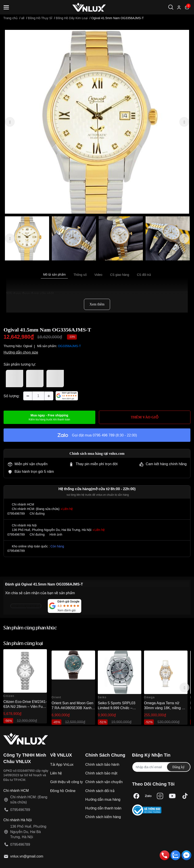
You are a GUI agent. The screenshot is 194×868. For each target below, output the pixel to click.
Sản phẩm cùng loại (23, 644)
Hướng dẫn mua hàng (103, 799)
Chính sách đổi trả (100, 791)
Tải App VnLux (62, 765)
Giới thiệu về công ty (67, 782)
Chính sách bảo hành (102, 765)
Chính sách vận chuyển (104, 782)
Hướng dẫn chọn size (21, 352)
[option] (97, 122)
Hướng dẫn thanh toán (103, 808)
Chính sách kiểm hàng (103, 817)
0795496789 (16, 514)
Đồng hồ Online (63, 791)
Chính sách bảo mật (101, 773)
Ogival (28, 346)
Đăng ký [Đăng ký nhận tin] (178, 767)
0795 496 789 (104, 435)
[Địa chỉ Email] (161, 767)
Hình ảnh (56, 534)
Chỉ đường (37, 514)
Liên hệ (56, 773)
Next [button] (184, 688)
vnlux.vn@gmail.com (27, 856)
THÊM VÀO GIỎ (145, 417)
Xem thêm (97, 304)
